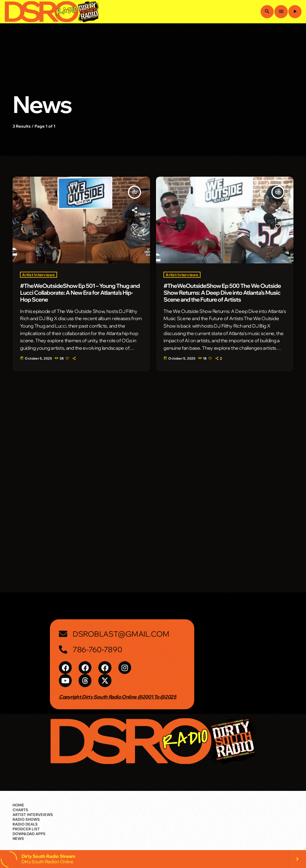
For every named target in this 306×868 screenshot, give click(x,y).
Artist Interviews (38, 275)
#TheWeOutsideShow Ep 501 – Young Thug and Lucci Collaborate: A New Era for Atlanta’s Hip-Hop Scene (80, 293)
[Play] (295, 12)
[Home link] (52, 12)
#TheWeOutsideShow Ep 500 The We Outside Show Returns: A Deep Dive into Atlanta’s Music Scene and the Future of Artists (222, 293)
